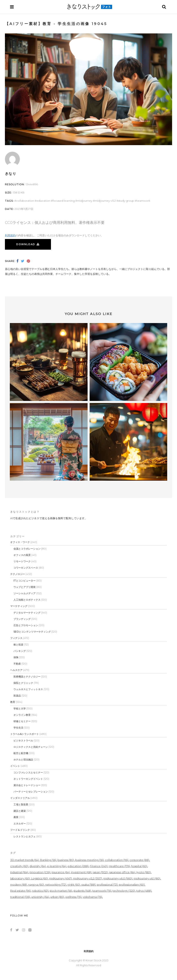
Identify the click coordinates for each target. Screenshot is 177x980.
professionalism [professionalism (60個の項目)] (132, 884)
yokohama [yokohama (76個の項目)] (92, 897)
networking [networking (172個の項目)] (56, 884)
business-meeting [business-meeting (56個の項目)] (90, 860)
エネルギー (20, 823)
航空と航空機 (21, 753)
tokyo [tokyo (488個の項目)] (144, 891)
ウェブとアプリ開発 (25, 587)
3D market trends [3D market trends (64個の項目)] (25, 860)
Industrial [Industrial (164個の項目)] (19, 872)
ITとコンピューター (25, 581)
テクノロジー (18, 574)
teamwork (143, 201)
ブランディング (22, 619)
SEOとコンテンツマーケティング (32, 632)
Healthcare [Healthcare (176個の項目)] (119, 866)
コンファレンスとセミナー (28, 772)
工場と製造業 (21, 804)
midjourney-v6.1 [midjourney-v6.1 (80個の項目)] (147, 878)
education (43, 201)
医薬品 (17, 696)
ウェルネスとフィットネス (28, 689)
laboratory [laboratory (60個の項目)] (20, 878)
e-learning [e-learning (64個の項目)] (57, 866)
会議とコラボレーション (27, 549)
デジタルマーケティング (27, 613)
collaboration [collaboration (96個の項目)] (117, 860)
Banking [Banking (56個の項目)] (48, 860)
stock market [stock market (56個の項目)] (61, 891)
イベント (15, 766)
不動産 (17, 664)
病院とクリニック (23, 683)
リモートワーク (22, 561)
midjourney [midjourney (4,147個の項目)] (60, 878)
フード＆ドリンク (20, 830)
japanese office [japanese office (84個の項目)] (122, 872)
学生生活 (18, 728)
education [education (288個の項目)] (78, 866)
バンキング (20, 651)
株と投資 (18, 645)
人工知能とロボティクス (27, 600)
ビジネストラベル (23, 740)
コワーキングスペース (26, 568)
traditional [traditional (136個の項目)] (20, 897)
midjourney (85, 201)
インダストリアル (20, 798)
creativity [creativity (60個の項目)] (19, 866)
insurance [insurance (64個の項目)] (61, 872)
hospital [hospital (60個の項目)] (139, 866)
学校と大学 (20, 709)
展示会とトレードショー (27, 785)
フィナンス (16, 638)
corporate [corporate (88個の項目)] (139, 860)
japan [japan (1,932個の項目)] (100, 872)
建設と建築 (20, 811)
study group (126, 201)
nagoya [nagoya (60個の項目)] (36, 884)
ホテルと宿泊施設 (23, 760)
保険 (16, 657)
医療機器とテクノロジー (27, 677)
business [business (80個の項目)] (66, 860)
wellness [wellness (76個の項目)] (73, 897)
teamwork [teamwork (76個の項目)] (102, 891)
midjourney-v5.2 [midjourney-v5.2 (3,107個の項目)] (88, 878)
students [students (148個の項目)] (82, 891)
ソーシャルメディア (25, 593)
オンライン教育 (22, 715)
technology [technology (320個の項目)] (124, 891)
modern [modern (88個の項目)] (19, 884)
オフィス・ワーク (20, 542)
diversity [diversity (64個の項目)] (38, 866)
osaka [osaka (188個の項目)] (88, 884)
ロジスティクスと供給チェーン (31, 747)
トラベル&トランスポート (25, 734)
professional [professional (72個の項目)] (107, 884)
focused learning (64, 201)
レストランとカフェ (25, 836)
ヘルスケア (16, 670)
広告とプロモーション (26, 625)
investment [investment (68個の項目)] (81, 872)
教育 (13, 702)
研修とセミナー (22, 721)
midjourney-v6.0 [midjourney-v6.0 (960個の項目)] (118, 878)
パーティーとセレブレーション (31, 792)
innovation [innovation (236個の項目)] (40, 872)
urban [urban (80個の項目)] (57, 897)
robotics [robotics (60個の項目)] (40, 891)
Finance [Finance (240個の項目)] (99, 866)
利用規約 (10, 235)
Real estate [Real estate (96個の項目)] (20, 891)
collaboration (25, 201)
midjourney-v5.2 (105, 201)
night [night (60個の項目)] (74, 884)
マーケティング (19, 606)
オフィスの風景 (22, 555)
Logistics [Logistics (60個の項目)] (39, 878)
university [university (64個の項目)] (40, 897)
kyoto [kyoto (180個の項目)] (144, 872)
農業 (16, 817)
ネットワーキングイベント (28, 779)
